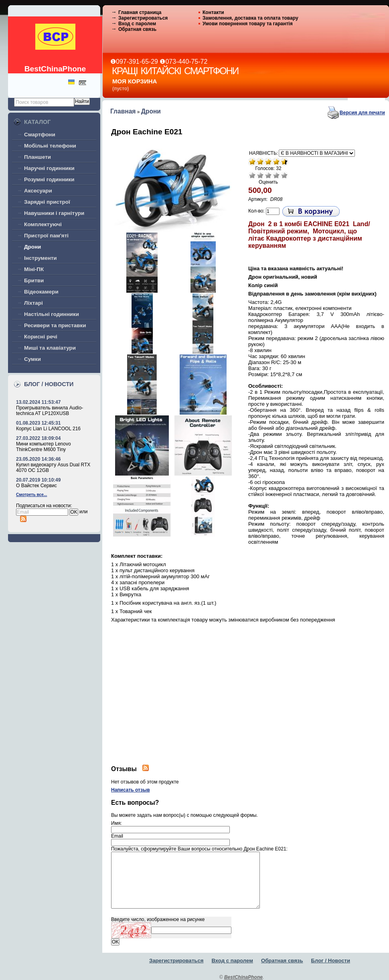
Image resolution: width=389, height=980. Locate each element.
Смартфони (40, 135)
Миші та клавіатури (50, 348)
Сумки (32, 359)
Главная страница (140, 12)
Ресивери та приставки (55, 325)
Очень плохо (252, 175)
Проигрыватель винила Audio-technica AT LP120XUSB (50, 411)
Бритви (34, 280)
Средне (268, 175)
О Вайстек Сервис (36, 486)
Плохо (260, 175)
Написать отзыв (131, 790)
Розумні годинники (49, 179)
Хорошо (276, 175)
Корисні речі (41, 337)
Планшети (37, 157)
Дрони (32, 247)
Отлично (284, 175)
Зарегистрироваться (143, 18)
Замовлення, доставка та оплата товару (250, 18)
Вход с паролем (137, 24)
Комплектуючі (43, 224)
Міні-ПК (34, 269)
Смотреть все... (31, 495)
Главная (123, 111)
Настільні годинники (52, 314)
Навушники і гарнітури (54, 213)
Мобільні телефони (50, 146)
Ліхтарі (33, 303)
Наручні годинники (49, 168)
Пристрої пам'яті (46, 236)
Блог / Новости (331, 961)
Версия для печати (362, 113)
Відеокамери (41, 292)
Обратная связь (137, 29)
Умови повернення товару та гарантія (248, 24)
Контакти (213, 12)
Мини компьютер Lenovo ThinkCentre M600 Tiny (44, 447)
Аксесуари (38, 191)
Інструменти (41, 258)
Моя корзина (135, 81)
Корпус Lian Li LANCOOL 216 (48, 429)
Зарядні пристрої (47, 202)
